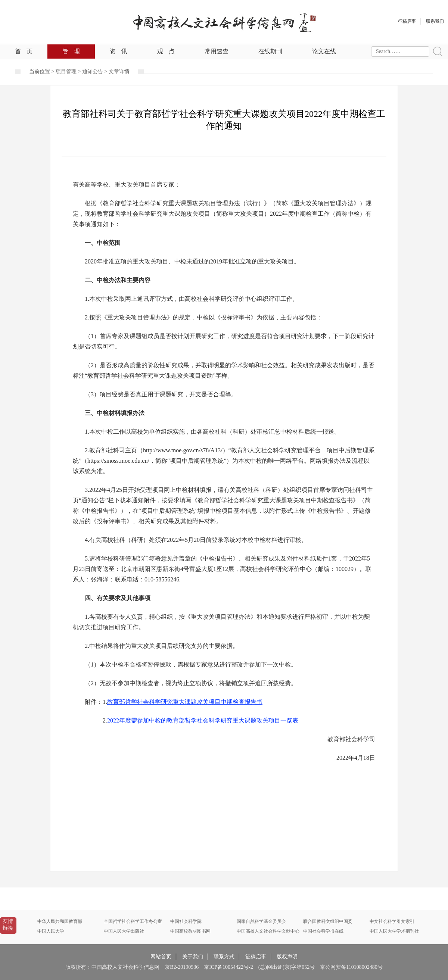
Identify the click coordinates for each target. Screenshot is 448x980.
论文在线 (324, 51)
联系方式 (224, 957)
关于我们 (193, 957)
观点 (166, 51)
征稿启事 (256, 957)
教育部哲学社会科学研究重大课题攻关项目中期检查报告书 (185, 702)
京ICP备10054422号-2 (228, 967)
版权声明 (287, 957)
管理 (71, 51)
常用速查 (217, 51)
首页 (24, 51)
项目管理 (66, 71)
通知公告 (93, 71)
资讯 (119, 51)
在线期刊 (270, 51)
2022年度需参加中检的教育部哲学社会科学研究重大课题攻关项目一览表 (203, 720)
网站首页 (161, 957)
